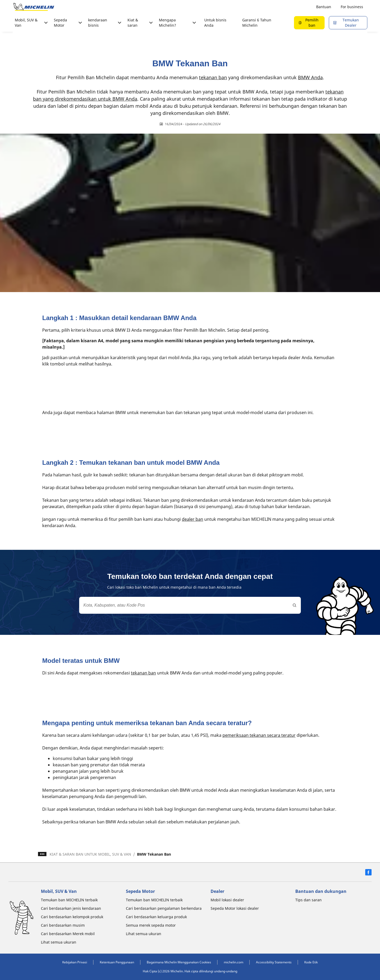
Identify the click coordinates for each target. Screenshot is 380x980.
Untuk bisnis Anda (215, 23)
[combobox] (190, 605)
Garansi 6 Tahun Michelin (257, 23)
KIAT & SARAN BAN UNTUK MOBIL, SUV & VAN (90, 854)
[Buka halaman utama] (34, 7)
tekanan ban (213, 77)
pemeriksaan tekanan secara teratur (259, 735)
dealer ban (193, 519)
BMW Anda (310, 77)
